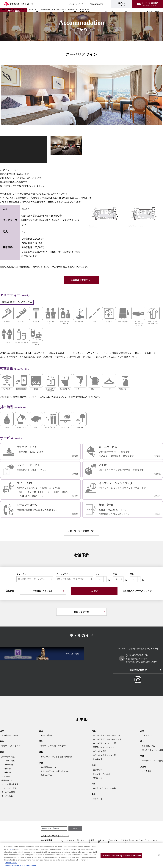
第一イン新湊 (46, 735)
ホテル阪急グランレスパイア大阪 (107, 739)
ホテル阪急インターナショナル (52, 10)
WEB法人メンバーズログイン (137, 591)
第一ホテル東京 (8, 757)
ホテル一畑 (98, 799)
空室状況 (10, 591)
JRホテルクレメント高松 (152, 750)
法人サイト (81, 841)
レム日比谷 (6, 769)
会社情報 (101, 841)
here (11, 849)
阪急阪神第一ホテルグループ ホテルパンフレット (140, 841)
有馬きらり (98, 778)
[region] (81, 855)
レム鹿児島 (146, 771)
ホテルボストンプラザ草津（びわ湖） (57, 757)
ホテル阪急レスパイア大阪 (104, 743)
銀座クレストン (8, 780)
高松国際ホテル (148, 746)
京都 (41, 763)
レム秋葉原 (6, 772)
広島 (142, 731)
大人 (98, 574)
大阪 (94, 731)
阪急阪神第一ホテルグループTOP (55, 836)
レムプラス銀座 (8, 761)
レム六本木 (6, 776)
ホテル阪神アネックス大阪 (104, 755)
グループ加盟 (112, 841)
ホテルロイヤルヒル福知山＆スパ (55, 771)
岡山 (94, 784)
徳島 (142, 756)
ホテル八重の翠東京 (10, 784)
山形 (2, 731)
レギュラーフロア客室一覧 (80, 531)
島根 (94, 794)
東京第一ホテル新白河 (11, 746)
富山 (41, 731)
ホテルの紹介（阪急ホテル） (26, 10)
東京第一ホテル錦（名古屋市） (54, 746)
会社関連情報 (46, 840)
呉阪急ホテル (147, 735)
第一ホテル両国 (8, 792)
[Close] (159, 855)
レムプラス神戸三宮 (102, 774)
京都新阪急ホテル (48, 767)
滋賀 (41, 752)
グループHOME (6, 10)
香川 (142, 741)
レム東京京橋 (7, 765)
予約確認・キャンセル (43, 591)
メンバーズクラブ (76, 4)
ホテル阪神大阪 (100, 751)
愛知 (41, 741)
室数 (132, 574)
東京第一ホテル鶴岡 (10, 735)
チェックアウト (63, 574)
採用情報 (91, 841)
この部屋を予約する (80, 280)
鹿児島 (143, 767)
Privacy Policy (11, 863)
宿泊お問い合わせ (138, 670)
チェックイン (23, 574)
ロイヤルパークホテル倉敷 (104, 788)
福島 (2, 741)
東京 (2, 752)
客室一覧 (71, 10)
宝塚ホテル (98, 770)
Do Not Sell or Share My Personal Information (121, 856)
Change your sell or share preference (21, 865)
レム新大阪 (98, 759)
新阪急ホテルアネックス (104, 747)
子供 (115, 574)
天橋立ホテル (46, 775)
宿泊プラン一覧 (81, 612)
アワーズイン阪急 (9, 788)
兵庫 (94, 765)
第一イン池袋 (7, 796)
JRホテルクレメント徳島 (152, 761)
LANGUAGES (97, 4)
